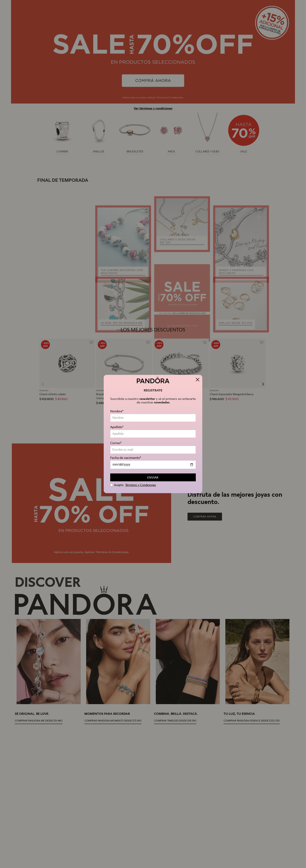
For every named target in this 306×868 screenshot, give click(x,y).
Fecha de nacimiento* (126, 458)
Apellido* (117, 427)
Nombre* (117, 411)
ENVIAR (153, 477)
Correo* (116, 443)
